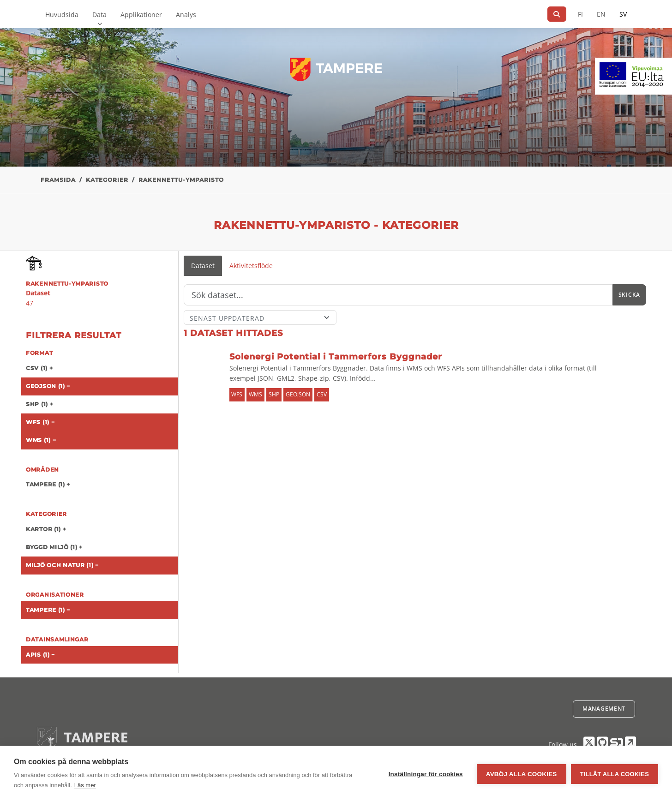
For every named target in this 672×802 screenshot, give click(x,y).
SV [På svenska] (623, 14)
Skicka (629, 295)
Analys (186, 15)
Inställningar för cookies (426, 774)
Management (604, 709)
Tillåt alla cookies (615, 774)
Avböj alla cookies (522, 774)
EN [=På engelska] (601, 14)
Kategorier (107, 180)
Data (99, 15)
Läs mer (85, 785)
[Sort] (260, 317)
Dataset (203, 266)
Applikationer (141, 15)
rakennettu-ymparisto (181, 180)
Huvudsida (62, 15)
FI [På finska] (580, 14)
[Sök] (557, 14)
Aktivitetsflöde (251, 266)
